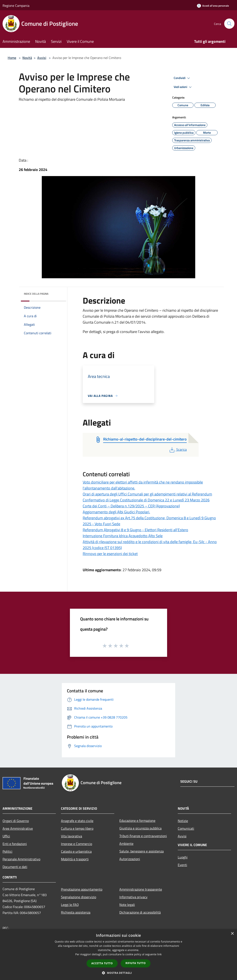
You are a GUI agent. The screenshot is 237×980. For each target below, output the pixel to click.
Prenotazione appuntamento (82, 889)
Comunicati (186, 828)
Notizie (183, 821)
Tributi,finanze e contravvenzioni (143, 836)
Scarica (178, 449)
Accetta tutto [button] (102, 963)
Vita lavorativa (72, 836)
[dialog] (118, 955)
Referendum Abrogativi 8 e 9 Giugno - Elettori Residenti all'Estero (135, 530)
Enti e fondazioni (15, 844)
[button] (118, 973)
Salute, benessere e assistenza (142, 851)
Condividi (182, 78)
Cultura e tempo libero (77, 828)
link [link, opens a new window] (160, 954)
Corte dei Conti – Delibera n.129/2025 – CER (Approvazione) (131, 506)
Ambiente (126, 844)
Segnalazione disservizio (79, 897)
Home (12, 58)
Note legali (127, 905)
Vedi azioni (183, 87)
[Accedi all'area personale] (213, 6)
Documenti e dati (15, 867)
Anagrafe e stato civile (77, 821)
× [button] (232, 934)
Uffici (6, 836)
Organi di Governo (16, 821)
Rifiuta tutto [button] (136, 963)
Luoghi (183, 857)
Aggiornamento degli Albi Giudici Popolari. (116, 512)
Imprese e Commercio (77, 844)
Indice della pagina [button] (36, 294)
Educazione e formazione (137, 821)
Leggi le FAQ (70, 905)
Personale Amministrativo (21, 859)
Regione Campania (16, 6)
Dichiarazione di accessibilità (140, 912)
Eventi (182, 865)
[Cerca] (229, 24)
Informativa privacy (133, 897)
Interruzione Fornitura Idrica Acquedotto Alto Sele (123, 536)
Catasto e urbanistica (76, 851)
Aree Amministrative (18, 828)
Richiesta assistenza (76, 912)
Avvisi (42, 58)
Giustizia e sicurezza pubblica (140, 828)
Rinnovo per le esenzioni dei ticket (110, 554)
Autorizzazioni (130, 859)
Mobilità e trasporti (75, 859)
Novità (27, 58)
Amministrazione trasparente (141, 889)
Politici (7, 851)
